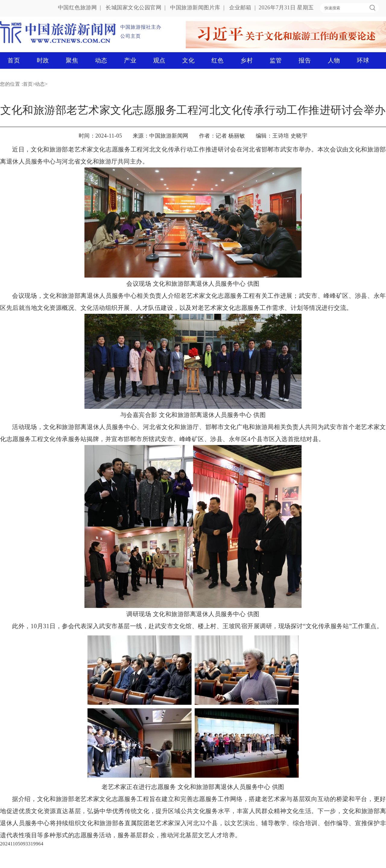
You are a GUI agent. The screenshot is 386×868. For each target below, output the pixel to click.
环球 (363, 60)
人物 (334, 60)
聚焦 (72, 60)
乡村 (247, 60)
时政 (43, 60)
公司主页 (131, 36)
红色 (218, 60)
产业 (130, 60)
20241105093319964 (22, 844)
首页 (14, 60)
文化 (188, 60)
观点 (159, 60)
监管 (276, 60)
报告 (305, 60)
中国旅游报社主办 (141, 27)
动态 (101, 60)
